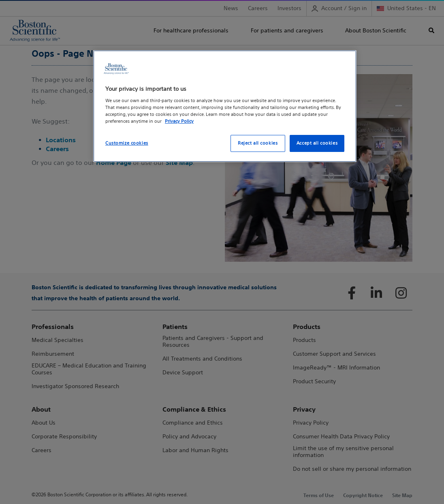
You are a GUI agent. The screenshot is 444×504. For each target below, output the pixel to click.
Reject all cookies (258, 143)
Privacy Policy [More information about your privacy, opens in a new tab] (179, 121)
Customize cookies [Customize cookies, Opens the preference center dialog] (127, 143)
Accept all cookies (317, 143)
